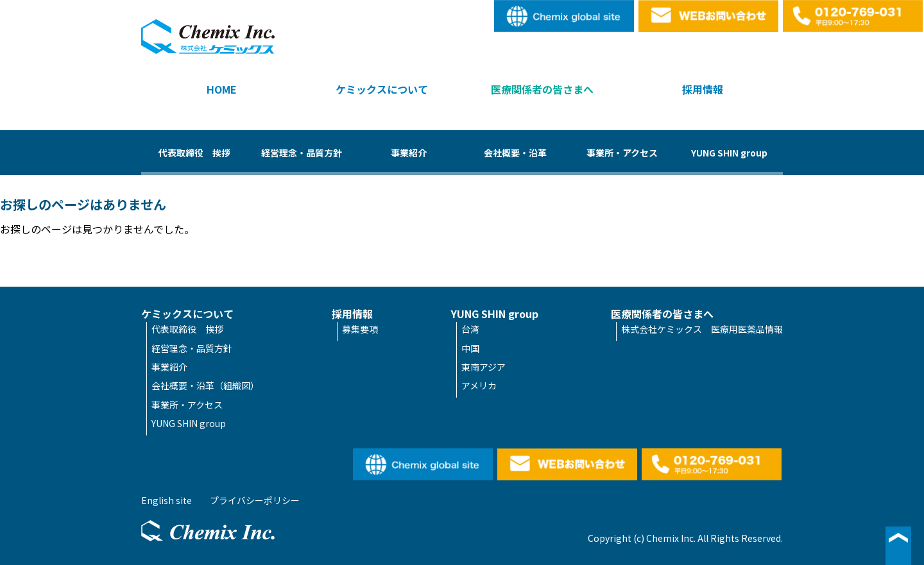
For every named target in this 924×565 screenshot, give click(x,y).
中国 (470, 348)
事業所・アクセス (622, 153)
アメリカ (479, 385)
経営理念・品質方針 (302, 153)
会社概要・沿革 (515, 153)
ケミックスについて (382, 89)
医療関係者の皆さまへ (542, 89)
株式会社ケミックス (208, 37)
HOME (222, 89)
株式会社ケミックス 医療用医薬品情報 (702, 329)
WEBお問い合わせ (709, 16)
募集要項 (360, 329)
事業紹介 (409, 153)
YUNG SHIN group (729, 153)
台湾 (470, 329)
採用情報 (703, 89)
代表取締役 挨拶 (194, 153)
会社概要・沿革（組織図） (205, 385)
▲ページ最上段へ (898, 546)
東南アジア (483, 367)
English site (565, 16)
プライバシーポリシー (255, 500)
